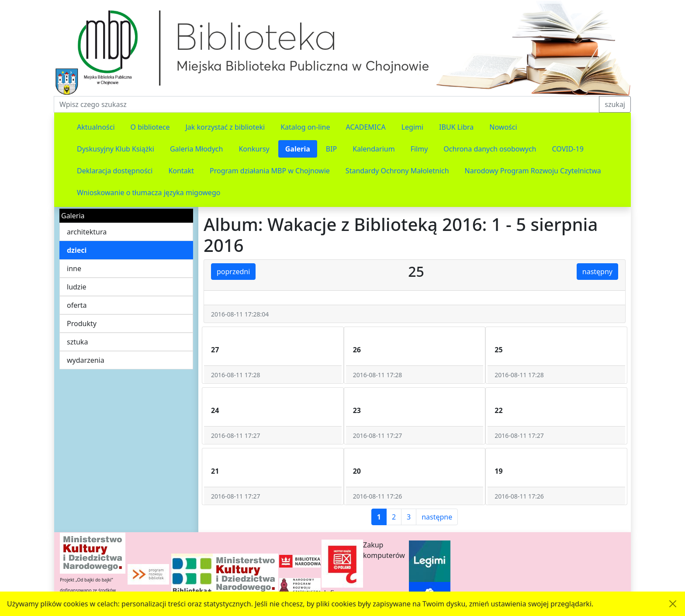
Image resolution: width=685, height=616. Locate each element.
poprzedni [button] (233, 272)
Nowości (503, 127)
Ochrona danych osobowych (490, 149)
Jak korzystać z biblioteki (225, 127)
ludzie (77, 287)
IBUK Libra (456, 127)
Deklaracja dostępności (115, 171)
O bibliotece (150, 127)
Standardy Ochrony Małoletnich (397, 171)
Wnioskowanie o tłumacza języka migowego (149, 193)
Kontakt (181, 171)
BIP (332, 149)
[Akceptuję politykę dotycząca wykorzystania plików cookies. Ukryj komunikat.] (673, 604)
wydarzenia (86, 360)
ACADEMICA (366, 127)
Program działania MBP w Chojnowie (270, 171)
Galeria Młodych (197, 149)
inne (74, 268)
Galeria (298, 149)
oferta (77, 305)
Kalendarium (374, 149)
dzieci (77, 250)
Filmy (419, 149)
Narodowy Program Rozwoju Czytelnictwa (533, 171)
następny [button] (597, 272)
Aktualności (96, 127)
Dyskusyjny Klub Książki (116, 149)
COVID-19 (568, 149)
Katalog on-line (305, 127)
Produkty (82, 323)
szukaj (615, 104)
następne (437, 517)
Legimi (412, 127)
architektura (87, 232)
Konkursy (254, 149)
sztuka (77, 342)
